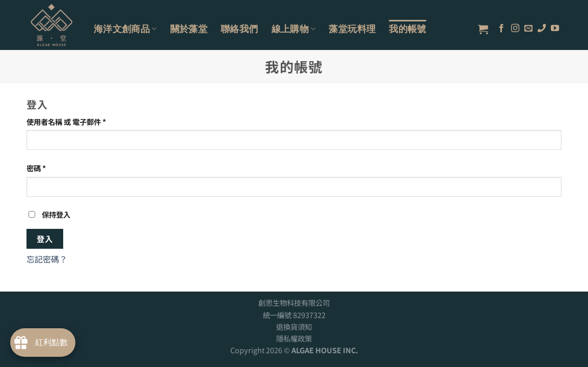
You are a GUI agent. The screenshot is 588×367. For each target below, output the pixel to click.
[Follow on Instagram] (515, 29)
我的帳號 (407, 29)
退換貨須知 (294, 326)
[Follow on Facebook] (501, 29)
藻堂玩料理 (352, 29)
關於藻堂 (189, 29)
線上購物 (294, 29)
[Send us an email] (528, 29)
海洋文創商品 (125, 29)
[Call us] (542, 29)
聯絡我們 (239, 29)
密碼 (36, 168)
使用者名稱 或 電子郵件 (66, 122)
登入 (45, 239)
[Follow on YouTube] (555, 29)
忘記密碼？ (47, 259)
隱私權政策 (294, 338)
